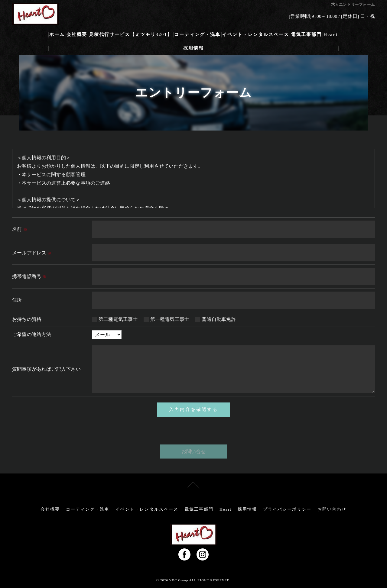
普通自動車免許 (219, 319)
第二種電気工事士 (118, 319)
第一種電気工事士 (170, 319)
